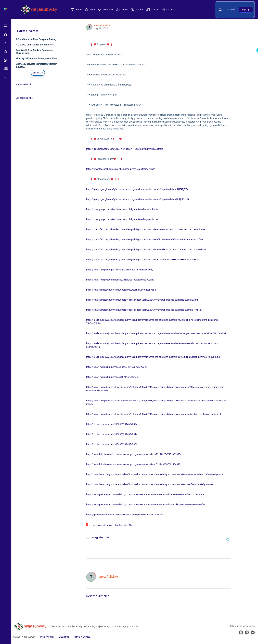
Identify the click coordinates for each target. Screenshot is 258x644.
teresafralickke (103, 26)
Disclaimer (65, 637)
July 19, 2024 (102, 28)
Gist (132, 525)
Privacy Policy (49, 637)
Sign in (232, 10)
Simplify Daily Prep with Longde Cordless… (39, 59)
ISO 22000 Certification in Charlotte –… (37, 45)
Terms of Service (83, 637)
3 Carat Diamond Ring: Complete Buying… (38, 39)
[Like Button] (91, 39)
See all (40, 73)
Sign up (246, 10)
